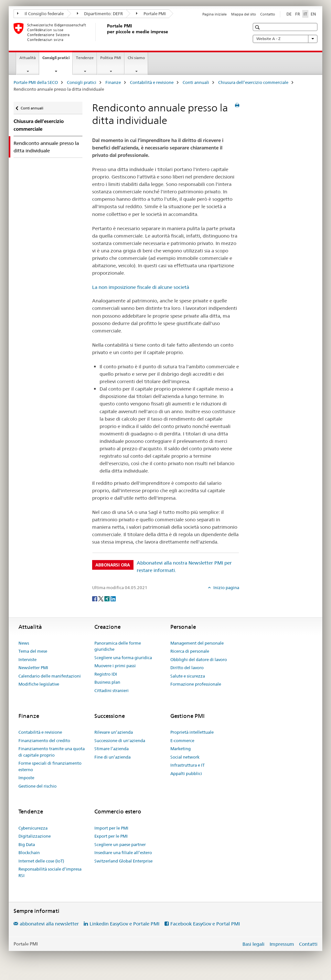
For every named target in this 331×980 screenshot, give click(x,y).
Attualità (28, 58)
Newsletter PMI (33, 668)
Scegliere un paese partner (120, 844)
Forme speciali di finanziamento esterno (50, 766)
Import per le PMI (111, 828)
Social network (185, 757)
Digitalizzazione (35, 836)
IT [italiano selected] (305, 14)
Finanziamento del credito (44, 740)
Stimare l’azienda (112, 749)
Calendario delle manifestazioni (50, 676)
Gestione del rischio (37, 786)
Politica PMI (111, 58)
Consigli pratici (57, 60)
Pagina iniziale (214, 14)
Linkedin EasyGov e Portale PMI (124, 924)
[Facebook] (95, 598)
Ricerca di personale (190, 651)
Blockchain (29, 852)
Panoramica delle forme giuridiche (118, 646)
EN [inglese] (313, 14)
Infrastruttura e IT (187, 765)
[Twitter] (101, 598)
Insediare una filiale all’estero (123, 852)
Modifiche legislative (39, 684)
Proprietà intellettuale (192, 732)
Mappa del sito (244, 14)
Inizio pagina (226, 587)
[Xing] (107, 598)
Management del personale (197, 643)
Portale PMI (151, 14)
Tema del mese (33, 651)
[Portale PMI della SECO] (106, 32)
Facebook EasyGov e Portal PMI (205, 924)
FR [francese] (298, 14)
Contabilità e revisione (152, 82)
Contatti (308, 944)
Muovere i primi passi (115, 666)
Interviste (27, 659)
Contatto (268, 14)
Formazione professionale (196, 684)
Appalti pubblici (186, 773)
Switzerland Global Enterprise (123, 861)
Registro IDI (106, 674)
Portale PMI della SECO (36, 82)
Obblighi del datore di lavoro (199, 659)
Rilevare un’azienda (114, 732)
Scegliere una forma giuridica (123, 658)
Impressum (282, 944)
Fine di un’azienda (112, 757)
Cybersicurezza (33, 828)
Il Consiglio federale (40, 14)
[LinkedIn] (113, 598)
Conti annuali (196, 82)
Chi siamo (136, 58)
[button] (258, 27)
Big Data (27, 844)
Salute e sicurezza (188, 676)
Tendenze (85, 58)
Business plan (107, 682)
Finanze (113, 82)
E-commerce (182, 740)
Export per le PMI (111, 836)
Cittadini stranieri (112, 690)
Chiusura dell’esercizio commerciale (253, 82)
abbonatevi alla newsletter (49, 924)
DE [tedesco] (289, 14)
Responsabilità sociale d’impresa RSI (50, 872)
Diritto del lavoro (187, 668)
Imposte (26, 778)
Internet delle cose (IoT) (41, 861)
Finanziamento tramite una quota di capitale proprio (52, 752)
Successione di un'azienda (120, 740)
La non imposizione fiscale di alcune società (141, 287)
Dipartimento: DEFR (100, 14)
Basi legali (253, 944)
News (24, 643)
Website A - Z (285, 39)
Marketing (181, 749)
